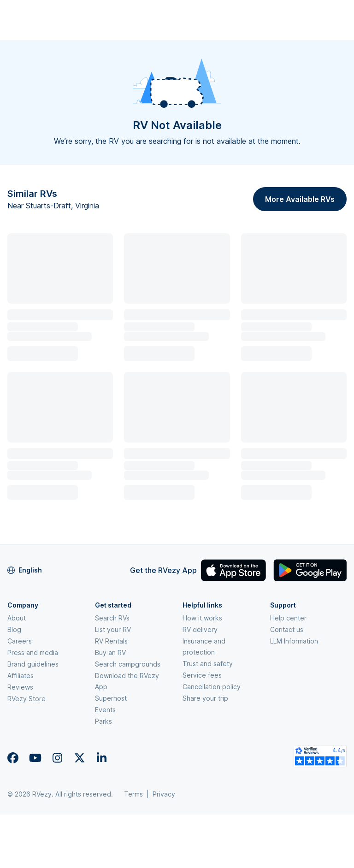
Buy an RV (110, 652)
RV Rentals (111, 641)
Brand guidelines (33, 664)
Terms (133, 794)
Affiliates (21, 676)
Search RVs (112, 618)
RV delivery (200, 629)
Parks (103, 721)
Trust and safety (208, 664)
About (17, 618)
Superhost (111, 698)
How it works (202, 618)
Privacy (164, 794)
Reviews (20, 687)
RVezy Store (27, 699)
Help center (288, 618)
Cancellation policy (212, 687)
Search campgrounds (128, 664)
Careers (20, 641)
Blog (14, 629)
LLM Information (294, 641)
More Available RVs (300, 199)
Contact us (287, 629)
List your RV (113, 629)
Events (105, 710)
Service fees (202, 675)
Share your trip (205, 698)
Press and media (33, 652)
